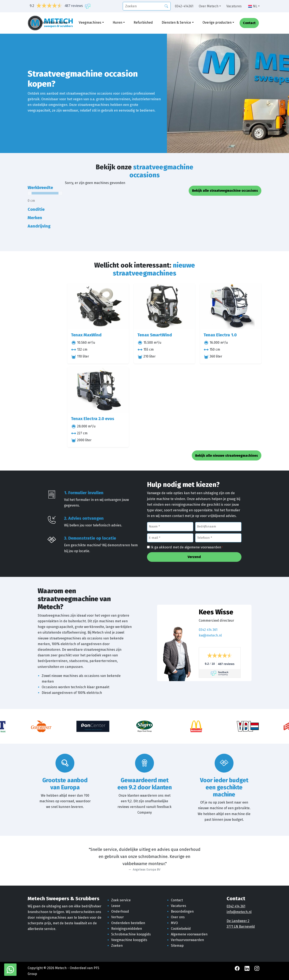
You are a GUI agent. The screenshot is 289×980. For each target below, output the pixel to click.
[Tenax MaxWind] (98, 306)
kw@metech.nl (210, 635)
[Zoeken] (166, 6)
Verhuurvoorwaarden (187, 940)
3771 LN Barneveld (241, 927)
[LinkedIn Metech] (247, 968)
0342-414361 (184, 6)
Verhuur (117, 917)
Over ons (178, 917)
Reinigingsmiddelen (127, 929)
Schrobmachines (54, 23)
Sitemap (177, 946)
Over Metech (209, 6)
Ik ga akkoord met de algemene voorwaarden (187, 548)
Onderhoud (120, 911)
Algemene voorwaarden (189, 934)
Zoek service (121, 900)
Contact (249, 23)
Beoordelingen (182, 911)
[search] (147, 6)
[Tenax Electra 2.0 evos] (98, 390)
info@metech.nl (239, 912)
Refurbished (143, 23)
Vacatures (234, 6)
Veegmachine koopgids (129, 940)
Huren (117, 23)
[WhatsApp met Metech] (10, 969)
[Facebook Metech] (238, 968)
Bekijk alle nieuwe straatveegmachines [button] (227, 456)
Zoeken (117, 946)
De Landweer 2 (238, 921)
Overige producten (217, 23)
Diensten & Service (176, 23)
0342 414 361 (208, 630)
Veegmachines (90, 23)
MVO (174, 923)
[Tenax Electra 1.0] (231, 306)
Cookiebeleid (181, 929)
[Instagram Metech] (257, 968)
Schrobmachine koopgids (131, 934)
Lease (116, 906)
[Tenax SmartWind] (164, 306)
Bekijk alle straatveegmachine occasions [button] (225, 191)
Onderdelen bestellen (128, 923)
